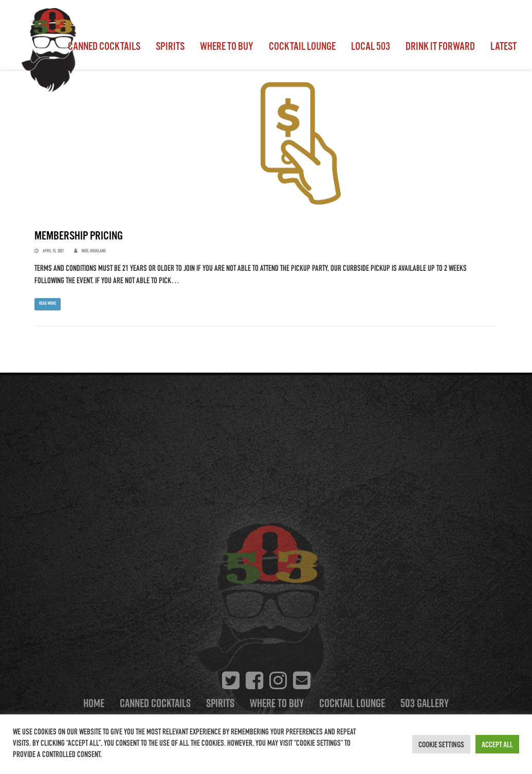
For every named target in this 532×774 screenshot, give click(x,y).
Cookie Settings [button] (441, 744)
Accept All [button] (497, 744)
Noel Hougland (94, 251)
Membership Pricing (79, 235)
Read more (48, 304)
